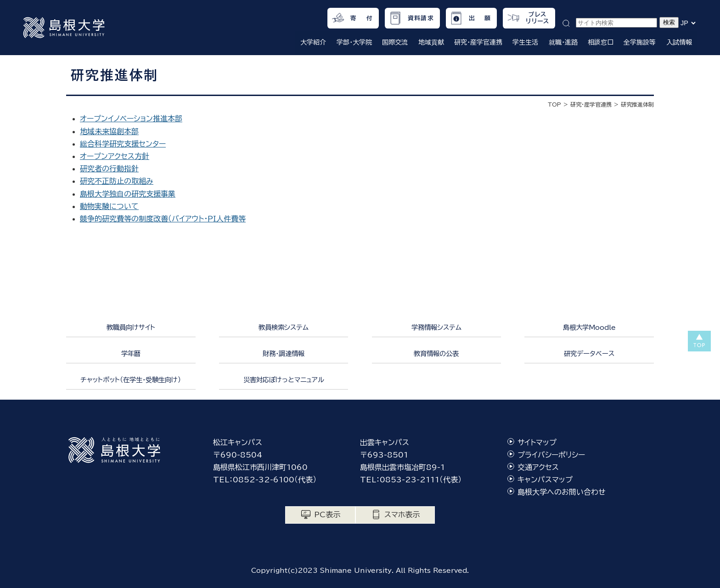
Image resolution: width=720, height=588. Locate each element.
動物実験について (109, 206)
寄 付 (362, 18)
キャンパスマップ (545, 480)
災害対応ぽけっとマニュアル (284, 380)
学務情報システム (436, 327)
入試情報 (679, 42)
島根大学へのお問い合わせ (562, 492)
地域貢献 (431, 42)
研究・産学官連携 (478, 42)
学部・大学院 (354, 42)
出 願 (480, 18)
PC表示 (327, 514)
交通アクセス (538, 467)
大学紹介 (313, 42)
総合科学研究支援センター (123, 144)
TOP (554, 104)
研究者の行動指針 (109, 169)
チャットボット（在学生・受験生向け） (131, 380)
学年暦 (131, 353)
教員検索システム (284, 327)
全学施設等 (640, 42)
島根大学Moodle (589, 327)
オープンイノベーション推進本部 (131, 119)
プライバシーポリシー (551, 455)
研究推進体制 (637, 104)
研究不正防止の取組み (117, 181)
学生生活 (525, 42)
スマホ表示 (402, 514)
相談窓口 (601, 42)
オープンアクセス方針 (115, 156)
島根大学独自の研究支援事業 (128, 194)
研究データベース (589, 353)
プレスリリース (537, 18)
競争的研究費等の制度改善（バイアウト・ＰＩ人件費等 (163, 219)
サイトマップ (537, 442)
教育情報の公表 (436, 353)
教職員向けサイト (131, 327)
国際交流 (395, 42)
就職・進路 (563, 42)
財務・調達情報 (284, 353)
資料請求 (421, 18)
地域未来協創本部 (109, 131)
